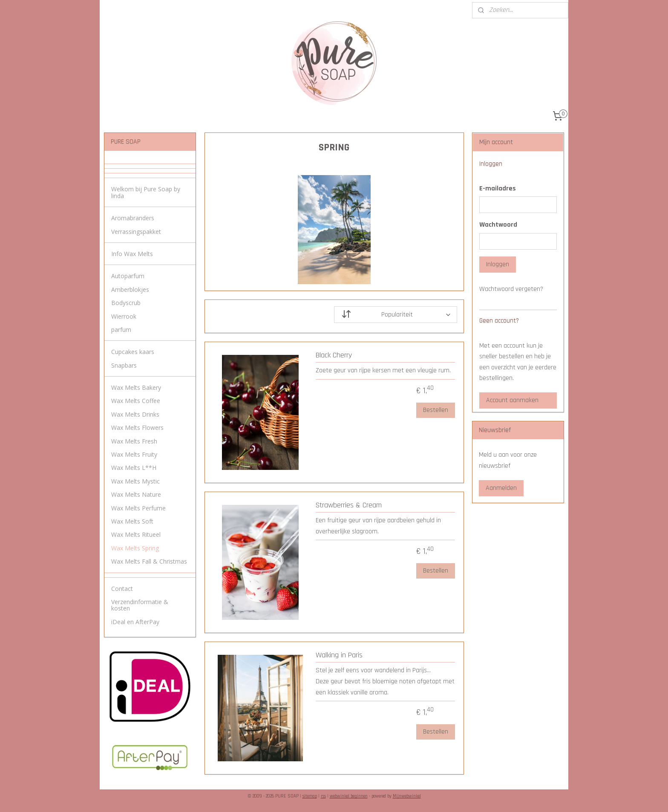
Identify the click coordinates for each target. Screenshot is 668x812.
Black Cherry (334, 355)
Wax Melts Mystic (135, 481)
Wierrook (124, 316)
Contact (122, 589)
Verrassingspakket (136, 232)
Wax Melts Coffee (136, 401)
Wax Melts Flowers (137, 428)
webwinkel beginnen (349, 796)
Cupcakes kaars (133, 352)
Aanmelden (501, 488)
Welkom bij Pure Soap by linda (146, 192)
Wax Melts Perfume (138, 508)
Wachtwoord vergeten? (511, 289)
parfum (121, 330)
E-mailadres (498, 189)
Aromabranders (133, 218)
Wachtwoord (498, 225)
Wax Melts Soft (132, 521)
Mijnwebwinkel (407, 796)
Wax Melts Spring (135, 548)
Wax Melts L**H (134, 468)
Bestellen (435, 410)
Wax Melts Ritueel (136, 534)
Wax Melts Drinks (135, 414)
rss (323, 796)
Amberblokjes (130, 289)
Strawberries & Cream (349, 505)
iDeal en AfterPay (135, 622)
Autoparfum (128, 276)
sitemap (310, 796)
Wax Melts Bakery (136, 387)
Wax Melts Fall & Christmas (149, 561)
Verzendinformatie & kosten (140, 605)
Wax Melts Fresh (134, 441)
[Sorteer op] (395, 315)
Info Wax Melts (132, 254)
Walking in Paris (339, 655)
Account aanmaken (512, 400)
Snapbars (124, 365)
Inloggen (498, 264)
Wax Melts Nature (136, 494)
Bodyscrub (126, 303)
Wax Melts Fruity (134, 454)
